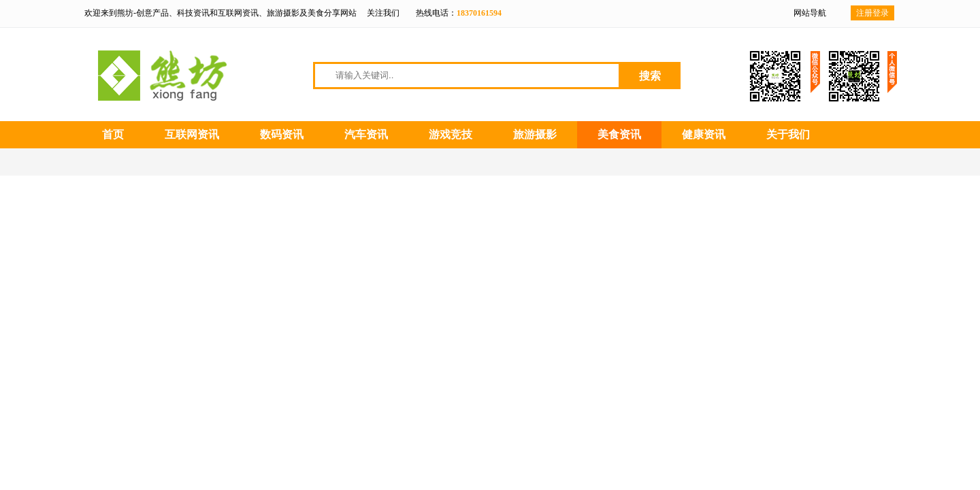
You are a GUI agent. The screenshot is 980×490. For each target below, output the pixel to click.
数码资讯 (282, 134)
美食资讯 (619, 134)
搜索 (650, 76)
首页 (113, 134)
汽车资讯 (366, 134)
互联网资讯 (192, 134)
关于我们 (788, 134)
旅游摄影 (535, 134)
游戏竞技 (451, 134)
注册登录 (872, 13)
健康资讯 (704, 134)
